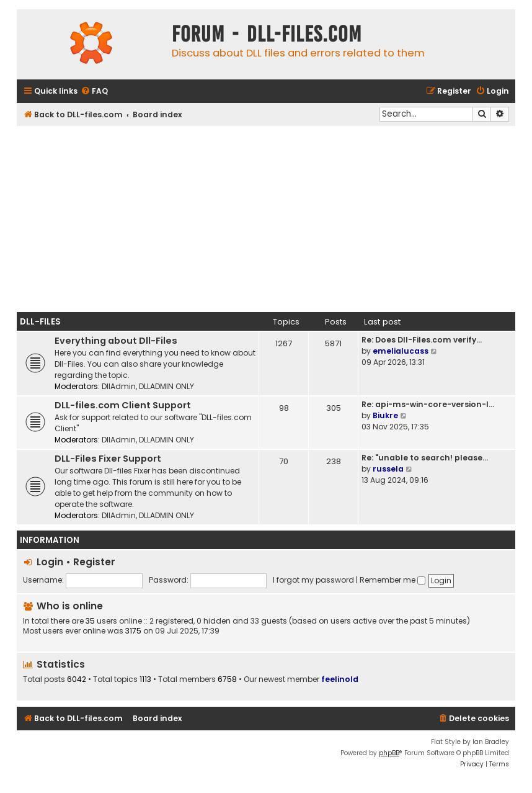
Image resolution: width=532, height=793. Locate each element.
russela (388, 469)
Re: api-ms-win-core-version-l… (428, 404)
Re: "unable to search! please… (425, 458)
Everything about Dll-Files (116, 341)
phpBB (389, 753)
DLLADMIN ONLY (166, 386)
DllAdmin (119, 386)
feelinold (340, 679)
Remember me (392, 580)
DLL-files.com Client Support (123, 405)
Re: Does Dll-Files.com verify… (422, 340)
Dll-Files (40, 322)
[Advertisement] (266, 219)
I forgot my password (313, 580)
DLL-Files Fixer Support (108, 459)
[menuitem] (94, 92)
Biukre (385, 415)
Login (50, 562)
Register (94, 562)
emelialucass (401, 351)
